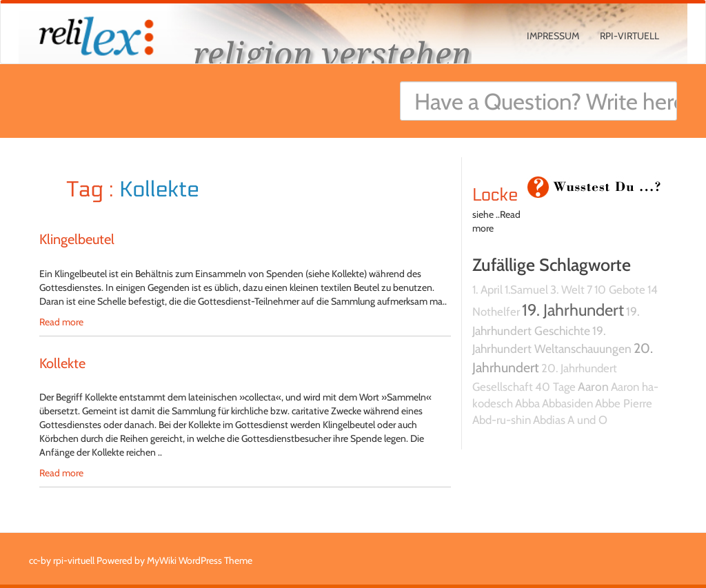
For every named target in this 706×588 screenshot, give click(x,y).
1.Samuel (526, 290)
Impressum (553, 36)
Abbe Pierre (624, 403)
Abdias (549, 420)
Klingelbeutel (77, 239)
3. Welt (567, 290)
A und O (587, 420)
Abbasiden (567, 403)
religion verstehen (332, 53)
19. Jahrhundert (573, 310)
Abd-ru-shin (502, 420)
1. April (487, 290)
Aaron (593, 386)
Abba (527, 403)
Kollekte (62, 363)
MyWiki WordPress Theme (200, 560)
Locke (495, 195)
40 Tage (555, 387)
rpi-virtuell (629, 36)
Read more (61, 322)
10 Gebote (620, 290)
